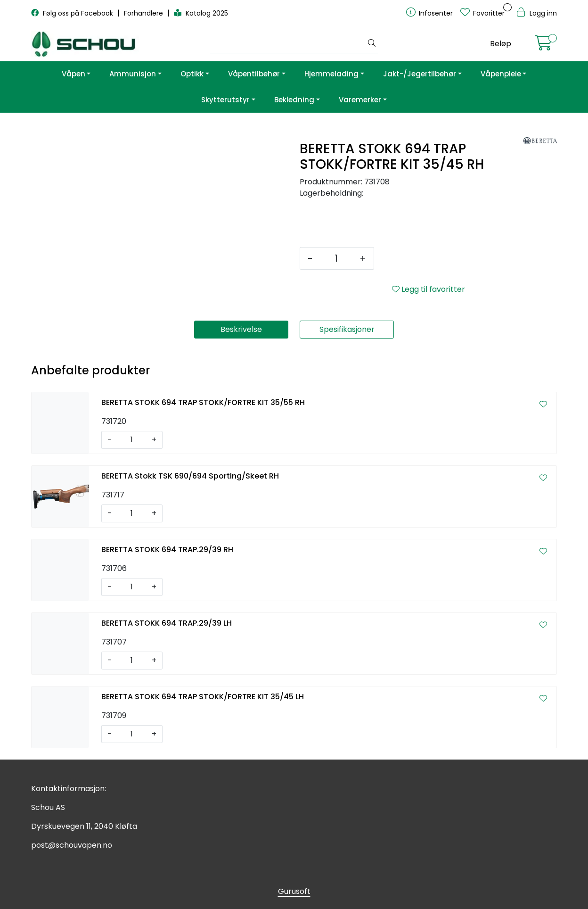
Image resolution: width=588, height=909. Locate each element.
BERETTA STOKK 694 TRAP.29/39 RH (167, 550)
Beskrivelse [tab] (241, 329)
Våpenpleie (501, 74)
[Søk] (288, 44)
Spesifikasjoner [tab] (347, 329)
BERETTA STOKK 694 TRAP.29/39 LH (167, 623)
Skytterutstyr (225, 100)
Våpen (73, 74)
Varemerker (360, 100)
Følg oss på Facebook (73, 13)
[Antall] (336, 258)
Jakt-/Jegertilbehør (420, 74)
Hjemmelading (331, 74)
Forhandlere (144, 13)
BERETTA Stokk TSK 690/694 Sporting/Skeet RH (190, 476)
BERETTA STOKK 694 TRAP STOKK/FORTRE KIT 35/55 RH (203, 402)
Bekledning (294, 100)
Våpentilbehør (254, 74)
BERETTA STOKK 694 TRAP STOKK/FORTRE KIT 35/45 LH (203, 697)
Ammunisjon (133, 74)
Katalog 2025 (201, 13)
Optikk (192, 74)
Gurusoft (294, 891)
